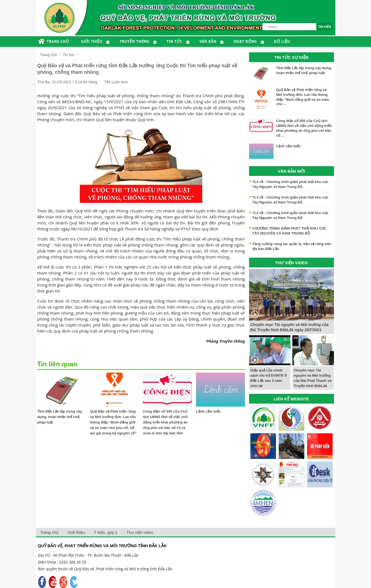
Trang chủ (49, 55)
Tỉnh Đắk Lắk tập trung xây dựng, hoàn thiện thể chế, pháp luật (60, 417)
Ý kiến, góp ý (106, 532)
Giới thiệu (76, 532)
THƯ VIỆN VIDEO (291, 263)
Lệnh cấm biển (208, 411)
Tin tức (69, 55)
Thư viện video (140, 532)
